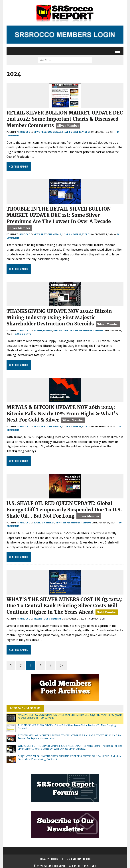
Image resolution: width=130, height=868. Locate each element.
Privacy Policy (48, 857)
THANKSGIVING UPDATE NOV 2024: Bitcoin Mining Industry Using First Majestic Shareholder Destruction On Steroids (59, 317)
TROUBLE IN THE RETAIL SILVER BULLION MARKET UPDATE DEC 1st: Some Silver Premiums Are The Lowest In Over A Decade (59, 215)
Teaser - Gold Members (47, 616)
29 (62, 663)
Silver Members (72, 132)
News (37, 132)
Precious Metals (51, 132)
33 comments (23, 333)
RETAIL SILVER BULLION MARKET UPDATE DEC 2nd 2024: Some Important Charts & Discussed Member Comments (65, 119)
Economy (39, 521)
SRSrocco (24, 132)
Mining (48, 329)
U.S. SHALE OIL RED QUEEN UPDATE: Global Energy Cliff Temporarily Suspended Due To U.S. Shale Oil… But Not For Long (64, 508)
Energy (38, 329)
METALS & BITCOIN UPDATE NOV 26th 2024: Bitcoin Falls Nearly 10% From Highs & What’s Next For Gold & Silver (62, 412)
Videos (86, 132)
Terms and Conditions (77, 857)
